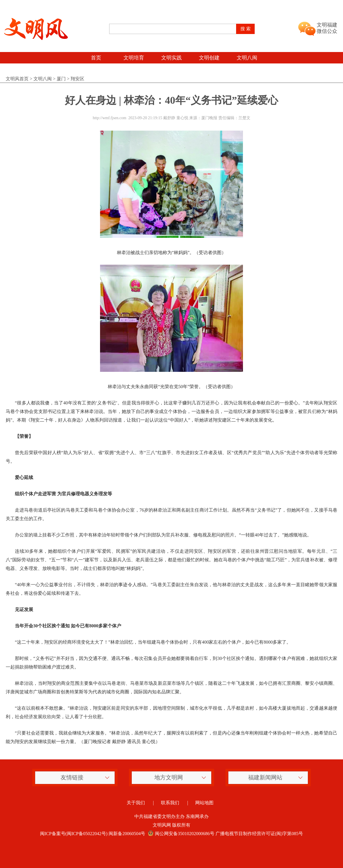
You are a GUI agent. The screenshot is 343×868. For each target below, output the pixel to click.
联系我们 (170, 803)
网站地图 (204, 803)
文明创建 (209, 58)
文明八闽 (247, 58)
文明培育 (134, 58)
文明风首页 (17, 79)
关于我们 (136, 803)
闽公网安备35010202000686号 (180, 834)
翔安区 (77, 79)
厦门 (61, 79)
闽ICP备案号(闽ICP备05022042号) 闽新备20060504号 (93, 834)
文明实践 (171, 58)
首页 (96, 58)
